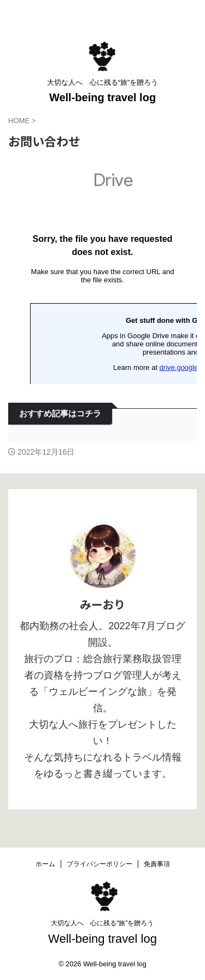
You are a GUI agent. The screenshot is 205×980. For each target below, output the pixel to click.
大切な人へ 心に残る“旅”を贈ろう (102, 923)
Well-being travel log (102, 97)
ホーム (45, 864)
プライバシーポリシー (99, 864)
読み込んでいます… (102, 273)
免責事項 (157, 864)
